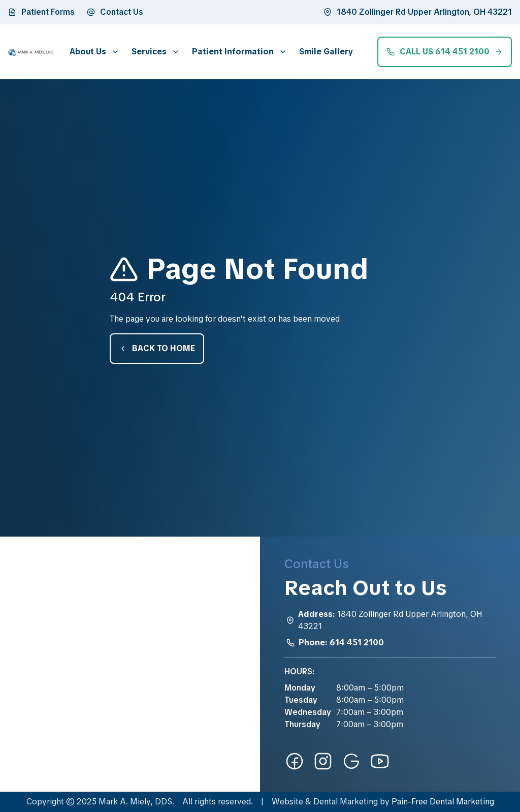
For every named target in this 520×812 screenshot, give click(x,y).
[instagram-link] (323, 761)
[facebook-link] (295, 761)
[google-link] (351, 761)
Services (149, 52)
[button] (92, 52)
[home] (31, 52)
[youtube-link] (380, 761)
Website (287, 802)
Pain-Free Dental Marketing (443, 802)
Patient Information (233, 52)
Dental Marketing (346, 802)
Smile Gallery (326, 52)
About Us (88, 52)
